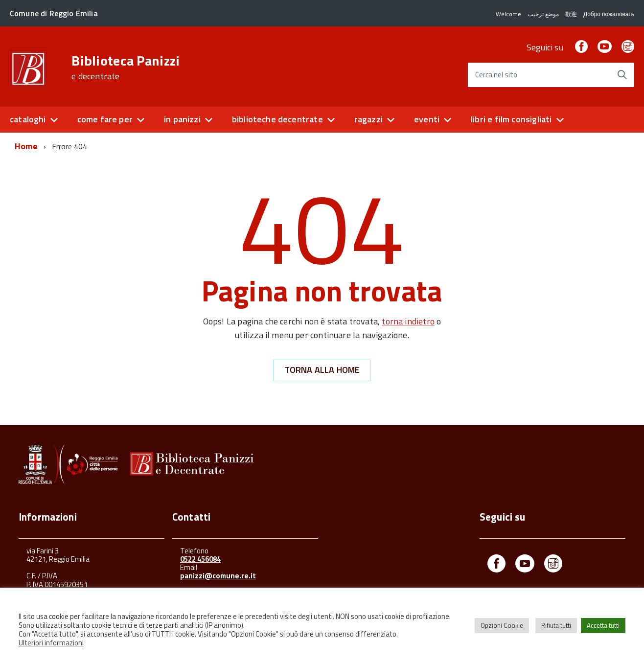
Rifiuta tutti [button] (556, 625)
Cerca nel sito (496, 75)
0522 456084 (200, 559)
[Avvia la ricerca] (622, 75)
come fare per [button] (105, 119)
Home (26, 146)
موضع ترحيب (543, 14)
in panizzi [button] (182, 119)
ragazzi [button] (368, 119)
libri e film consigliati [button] (511, 119)
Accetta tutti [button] (603, 625)
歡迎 (571, 14)
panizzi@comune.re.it (218, 576)
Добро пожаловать (609, 14)
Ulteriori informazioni (51, 643)
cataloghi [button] (28, 119)
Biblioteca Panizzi (126, 68)
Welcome (508, 14)
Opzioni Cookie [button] (502, 625)
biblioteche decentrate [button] (277, 119)
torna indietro (408, 321)
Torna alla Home (322, 370)
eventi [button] (427, 119)
